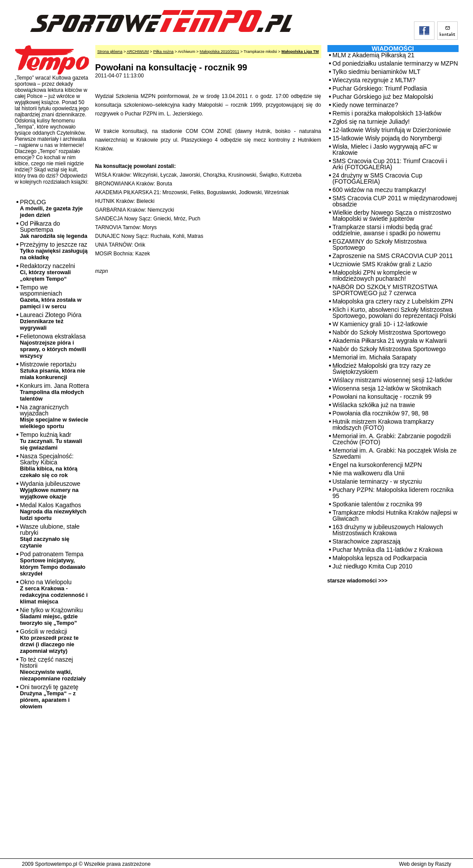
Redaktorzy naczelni (48, 272)
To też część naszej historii (53, 669)
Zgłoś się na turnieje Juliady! (371, 122)
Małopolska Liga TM (300, 52)
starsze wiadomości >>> (358, 581)
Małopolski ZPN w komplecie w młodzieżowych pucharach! (375, 275)
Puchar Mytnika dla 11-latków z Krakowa (388, 550)
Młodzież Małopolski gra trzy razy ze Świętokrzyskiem (382, 369)
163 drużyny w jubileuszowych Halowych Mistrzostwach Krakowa (388, 530)
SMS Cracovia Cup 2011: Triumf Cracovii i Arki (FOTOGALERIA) (390, 164)
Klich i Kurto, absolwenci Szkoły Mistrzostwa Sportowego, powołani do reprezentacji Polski (395, 313)
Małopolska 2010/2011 (220, 52)
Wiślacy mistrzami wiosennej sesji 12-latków (393, 380)
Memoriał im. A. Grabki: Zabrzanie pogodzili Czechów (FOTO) (392, 439)
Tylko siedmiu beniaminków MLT (377, 72)
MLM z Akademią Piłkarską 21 (374, 55)
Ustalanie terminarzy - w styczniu (377, 481)
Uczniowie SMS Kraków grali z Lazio (382, 264)
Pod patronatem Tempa (53, 564)
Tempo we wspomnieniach (51, 297)
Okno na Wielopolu (54, 592)
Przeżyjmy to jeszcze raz (54, 251)
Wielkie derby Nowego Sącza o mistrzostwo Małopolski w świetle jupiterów (392, 216)
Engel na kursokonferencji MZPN (377, 465)
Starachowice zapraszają (367, 541)
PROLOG (52, 208)
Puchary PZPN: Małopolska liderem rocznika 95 (393, 493)
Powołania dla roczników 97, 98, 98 (381, 413)
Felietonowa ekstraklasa (53, 346)
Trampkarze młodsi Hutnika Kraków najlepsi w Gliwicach (395, 516)
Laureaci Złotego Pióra (51, 321)
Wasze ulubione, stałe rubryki (50, 536)
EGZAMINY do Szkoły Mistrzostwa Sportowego (380, 244)
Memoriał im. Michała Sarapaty (375, 357)
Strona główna (110, 52)
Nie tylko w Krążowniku (52, 616)
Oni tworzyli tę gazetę (49, 697)
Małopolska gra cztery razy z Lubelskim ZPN (393, 301)
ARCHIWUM (138, 52)
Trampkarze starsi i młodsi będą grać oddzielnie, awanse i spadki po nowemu (387, 230)
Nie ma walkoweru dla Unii (369, 473)
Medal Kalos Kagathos (53, 511)
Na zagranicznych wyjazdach (54, 417)
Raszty (443, 864)
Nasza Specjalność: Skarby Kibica (49, 465)
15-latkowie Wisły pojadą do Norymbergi (387, 138)
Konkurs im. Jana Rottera (55, 392)
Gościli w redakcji (49, 641)
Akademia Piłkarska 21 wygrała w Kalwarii (390, 341)
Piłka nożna (164, 52)
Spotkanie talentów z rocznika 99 (377, 504)
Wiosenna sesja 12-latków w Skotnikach (387, 388)
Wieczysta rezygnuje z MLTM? (374, 80)
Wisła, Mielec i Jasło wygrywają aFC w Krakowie (385, 150)
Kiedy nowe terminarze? (365, 105)
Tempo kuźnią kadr (51, 441)
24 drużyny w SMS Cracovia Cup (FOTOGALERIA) (377, 178)
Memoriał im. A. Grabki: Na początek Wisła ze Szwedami (395, 453)
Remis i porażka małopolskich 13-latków (387, 113)
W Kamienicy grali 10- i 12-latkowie (380, 324)
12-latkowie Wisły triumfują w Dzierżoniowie (392, 130)
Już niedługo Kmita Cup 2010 (373, 566)
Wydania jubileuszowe (50, 490)
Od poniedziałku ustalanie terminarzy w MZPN (395, 63)
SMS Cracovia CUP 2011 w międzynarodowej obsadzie (395, 201)
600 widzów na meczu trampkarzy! (380, 190)
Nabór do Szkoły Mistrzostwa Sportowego (389, 332)
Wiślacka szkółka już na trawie (374, 405)
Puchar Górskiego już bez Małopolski (383, 97)
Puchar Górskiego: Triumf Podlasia (380, 88)
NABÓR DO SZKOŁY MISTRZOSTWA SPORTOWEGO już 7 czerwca (385, 290)
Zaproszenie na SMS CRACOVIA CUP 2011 (393, 256)
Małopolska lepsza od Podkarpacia (380, 558)
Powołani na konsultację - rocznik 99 (382, 397)
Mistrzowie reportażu (53, 371)
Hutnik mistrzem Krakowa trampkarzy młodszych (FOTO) (383, 425)
